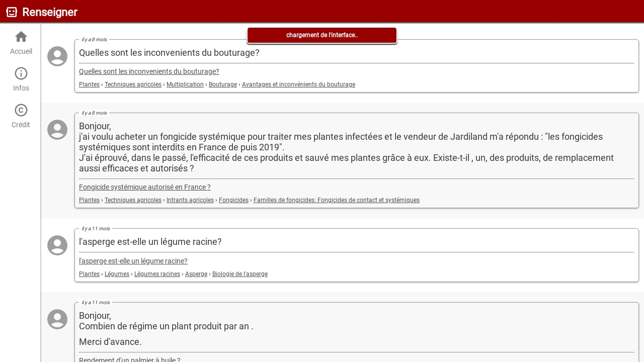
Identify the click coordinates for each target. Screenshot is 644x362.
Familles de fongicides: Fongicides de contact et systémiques (337, 200)
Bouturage (223, 84)
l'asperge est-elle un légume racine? (133, 261)
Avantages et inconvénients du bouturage (299, 84)
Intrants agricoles (190, 200)
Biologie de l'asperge (240, 274)
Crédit (21, 116)
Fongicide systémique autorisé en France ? (145, 187)
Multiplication (185, 84)
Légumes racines (157, 274)
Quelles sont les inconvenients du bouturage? (149, 72)
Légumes (117, 274)
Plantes (89, 84)
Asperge (196, 274)
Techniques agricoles (133, 84)
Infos (21, 79)
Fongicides (234, 200)
